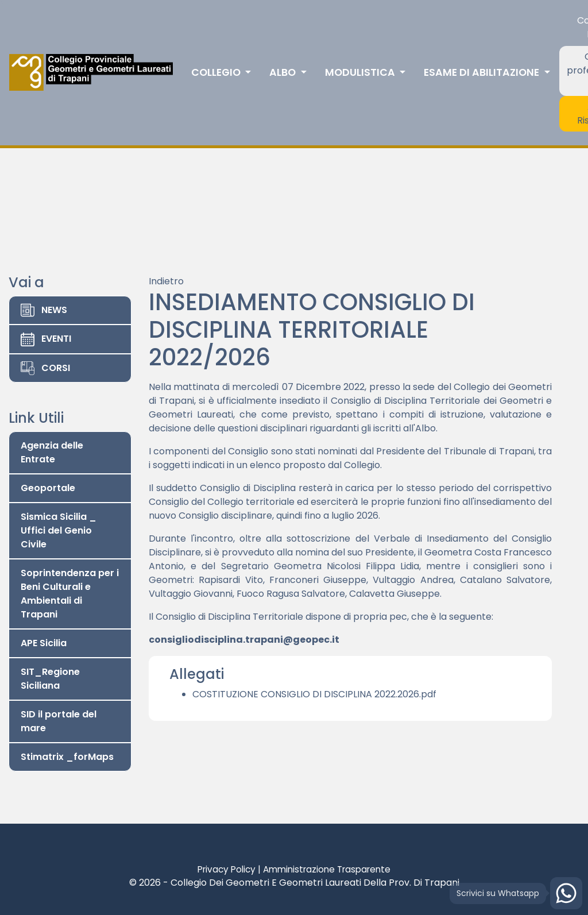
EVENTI (46, 339)
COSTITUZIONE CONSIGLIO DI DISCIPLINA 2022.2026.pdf (314, 694)
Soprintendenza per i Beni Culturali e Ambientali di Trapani (70, 594)
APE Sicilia (44, 643)
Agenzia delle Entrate (52, 452)
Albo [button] (284, 72)
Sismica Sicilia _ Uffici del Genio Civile (59, 530)
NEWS (44, 310)
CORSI (45, 368)
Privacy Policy (227, 869)
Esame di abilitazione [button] (483, 72)
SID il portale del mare (59, 721)
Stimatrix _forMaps (67, 757)
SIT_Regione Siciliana (50, 679)
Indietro (166, 281)
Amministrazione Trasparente (327, 869)
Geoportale (48, 488)
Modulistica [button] (361, 72)
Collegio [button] (217, 72)
